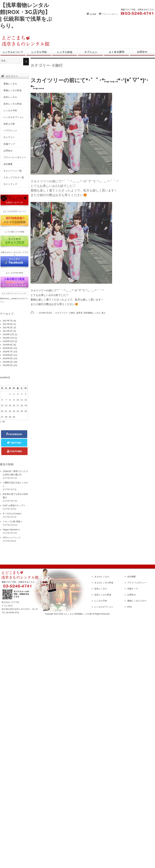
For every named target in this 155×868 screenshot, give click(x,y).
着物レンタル (10, 84)
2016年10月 (8, 341)
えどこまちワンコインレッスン (14, 293)
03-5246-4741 (13, 613)
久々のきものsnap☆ (12, 513)
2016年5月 (8, 358)
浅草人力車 (9, 124)
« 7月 (3, 422)
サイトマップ (10, 184)
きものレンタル (13, 52)
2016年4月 (8, 362)
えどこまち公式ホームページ (14, 211)
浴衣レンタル (10, 97)
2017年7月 (8, 321)
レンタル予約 (39, 52)
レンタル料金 (65, 52)
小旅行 (72, 313)
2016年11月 (8, 338)
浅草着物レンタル (92, 313)
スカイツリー (61, 313)
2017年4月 (8, 324)
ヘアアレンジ (10, 131)
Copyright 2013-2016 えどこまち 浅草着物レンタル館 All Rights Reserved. (78, 614)
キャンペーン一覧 (13, 171)
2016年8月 (8, 348)
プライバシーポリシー (110, 14)
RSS (129, 607)
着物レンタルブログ (137, 601)
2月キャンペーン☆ (12, 538)
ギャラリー (9, 137)
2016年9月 (8, 345)
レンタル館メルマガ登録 (14, 232)
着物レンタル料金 (13, 90)
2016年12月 (8, 334)
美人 (104, 313)
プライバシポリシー (137, 583)
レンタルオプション (90, 52)
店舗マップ (9, 144)
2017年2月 (8, 328)
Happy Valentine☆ (11, 530)
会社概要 (93, 14)
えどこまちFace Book (14, 273)
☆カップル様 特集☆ (12, 522)
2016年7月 (8, 352)
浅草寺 (79, 313)
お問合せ (142, 52)
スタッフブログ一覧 (14, 177)
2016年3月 (8, 365)
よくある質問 (116, 52)
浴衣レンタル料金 (13, 104)
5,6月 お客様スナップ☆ (14, 505)
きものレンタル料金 (104, 583)
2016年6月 (8, 355)
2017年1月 (8, 331)
